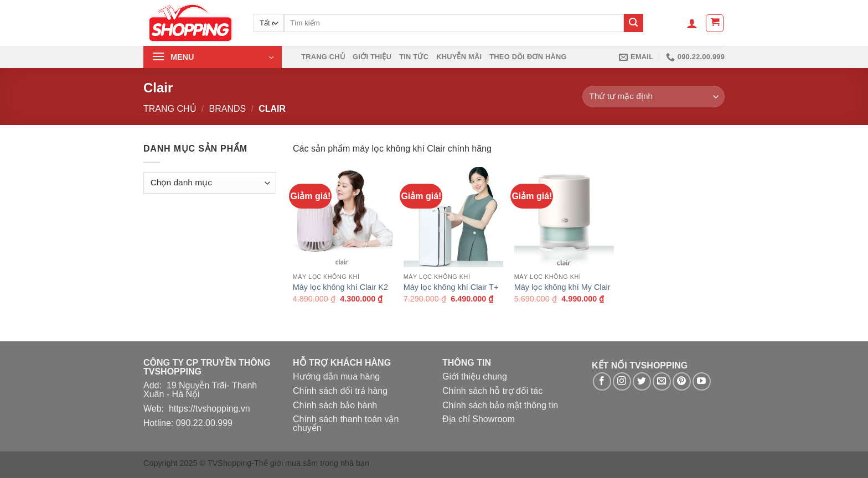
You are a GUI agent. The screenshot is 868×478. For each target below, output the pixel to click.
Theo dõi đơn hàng (528, 57)
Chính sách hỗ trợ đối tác (492, 391)
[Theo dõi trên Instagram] (622, 381)
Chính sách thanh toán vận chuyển (346, 424)
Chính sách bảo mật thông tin (500, 405)
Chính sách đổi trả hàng (340, 391)
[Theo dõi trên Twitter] (642, 381)
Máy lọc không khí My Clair (562, 287)
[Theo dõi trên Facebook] (602, 381)
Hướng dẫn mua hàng (336, 376)
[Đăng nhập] (692, 23)
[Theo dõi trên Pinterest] (682, 381)
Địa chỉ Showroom (479, 419)
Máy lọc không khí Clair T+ (451, 287)
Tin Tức (414, 57)
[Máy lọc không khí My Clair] (564, 217)
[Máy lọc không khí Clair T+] (453, 217)
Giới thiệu (372, 57)
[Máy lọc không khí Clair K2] (343, 217)
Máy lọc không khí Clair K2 (340, 287)
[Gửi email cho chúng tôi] (662, 381)
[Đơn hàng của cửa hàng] (653, 97)
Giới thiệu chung (475, 376)
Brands (228, 109)
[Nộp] (633, 23)
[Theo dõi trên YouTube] (702, 381)
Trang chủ (323, 57)
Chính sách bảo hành (335, 405)
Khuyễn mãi (459, 57)
